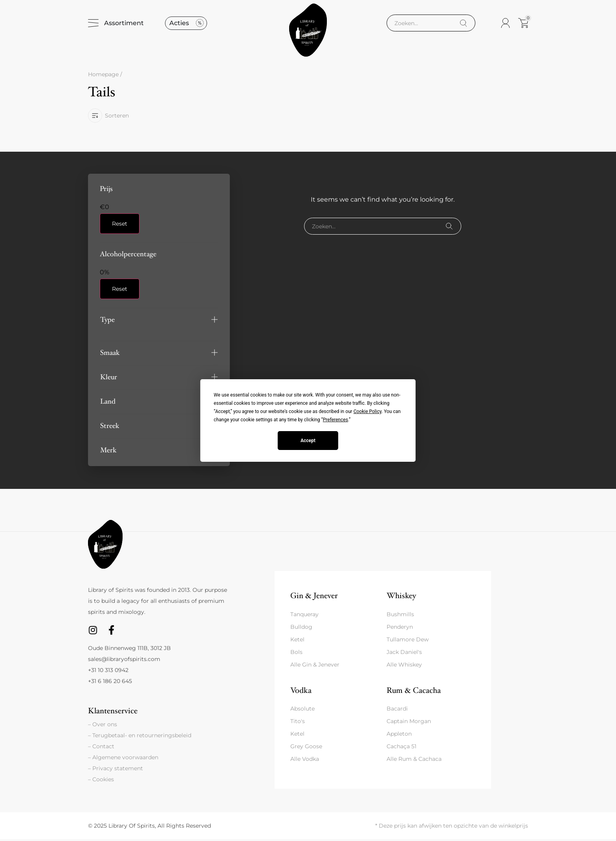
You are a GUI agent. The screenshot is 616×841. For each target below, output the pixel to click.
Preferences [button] (335, 420)
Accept (308, 441)
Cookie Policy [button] (368, 411)
